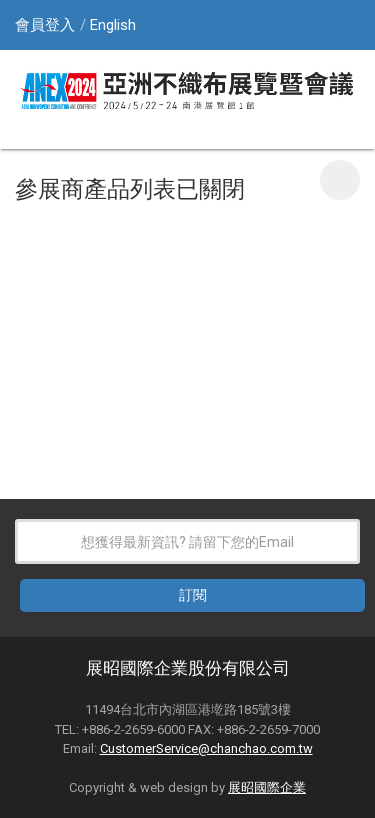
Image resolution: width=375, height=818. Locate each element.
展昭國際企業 (267, 787)
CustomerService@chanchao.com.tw (206, 748)
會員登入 (45, 25)
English (113, 25)
